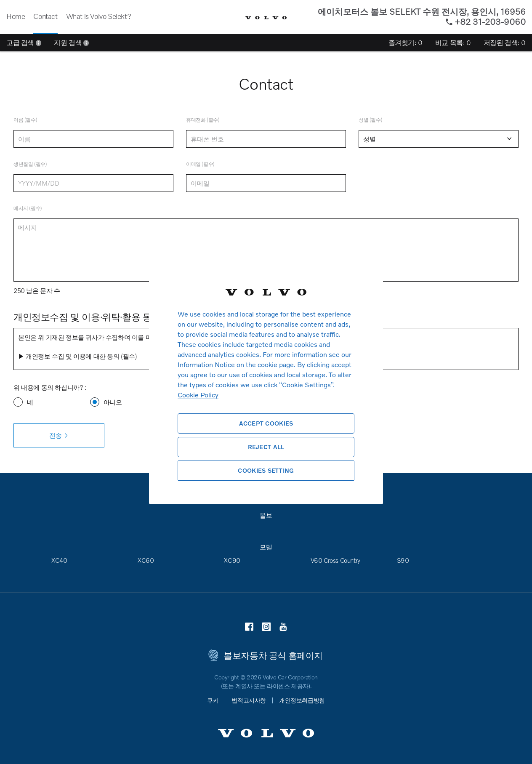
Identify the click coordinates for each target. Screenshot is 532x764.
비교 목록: (453, 43)
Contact (45, 16)
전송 (59, 436)
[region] (266, 382)
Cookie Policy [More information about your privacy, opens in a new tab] (198, 395)
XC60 (146, 560)
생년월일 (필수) (30, 164)
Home (16, 16)
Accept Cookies (266, 423)
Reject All (266, 447)
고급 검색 (24, 43)
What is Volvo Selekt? (99, 16)
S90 (403, 560)
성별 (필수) (370, 120)
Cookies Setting (266, 470)
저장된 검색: (505, 43)
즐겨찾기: (406, 43)
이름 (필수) (25, 120)
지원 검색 (71, 43)
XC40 (59, 560)
